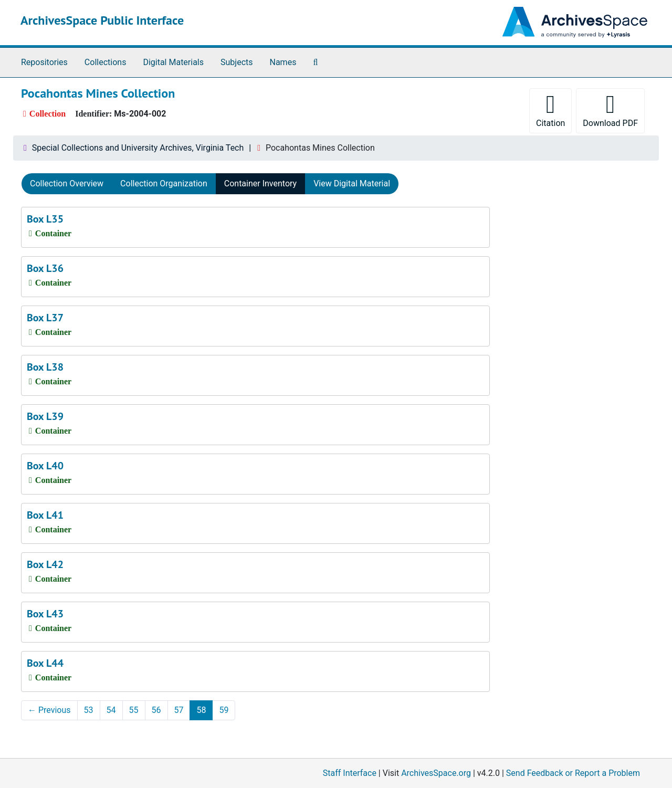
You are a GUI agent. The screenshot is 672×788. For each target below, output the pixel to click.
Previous (49, 710)
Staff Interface (350, 773)
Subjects (237, 62)
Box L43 (45, 614)
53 (89, 710)
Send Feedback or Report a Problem (573, 773)
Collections (106, 62)
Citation (550, 110)
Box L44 (45, 663)
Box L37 (45, 318)
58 (201, 710)
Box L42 (45, 564)
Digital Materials (173, 62)
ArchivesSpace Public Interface (102, 20)
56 (156, 710)
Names (283, 62)
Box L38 (45, 367)
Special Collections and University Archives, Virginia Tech (138, 148)
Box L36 (45, 268)
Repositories (44, 62)
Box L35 (45, 219)
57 (179, 710)
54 (111, 710)
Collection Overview (67, 183)
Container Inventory (260, 183)
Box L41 (45, 515)
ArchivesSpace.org (436, 773)
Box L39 (45, 416)
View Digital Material (352, 183)
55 (134, 710)
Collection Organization (164, 183)
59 (224, 710)
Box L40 (45, 466)
